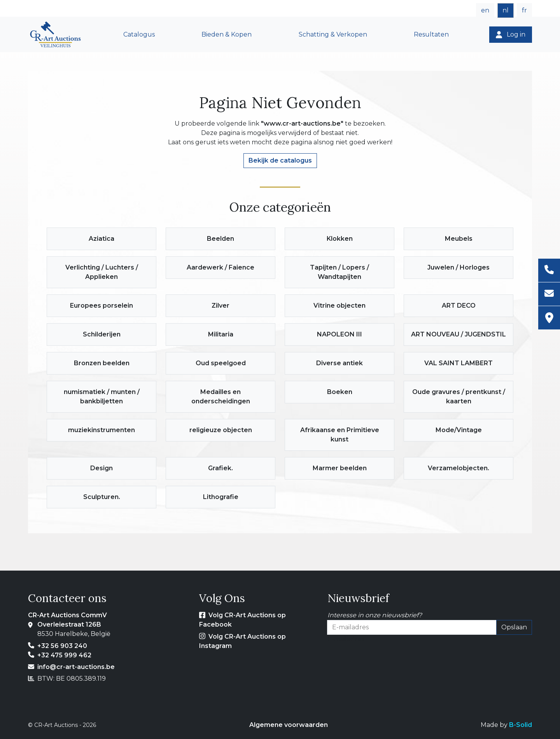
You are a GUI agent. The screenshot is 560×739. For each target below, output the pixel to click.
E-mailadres (346, 639)
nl (506, 10)
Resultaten (431, 34)
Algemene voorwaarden (289, 725)
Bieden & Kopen (227, 34)
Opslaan (514, 627)
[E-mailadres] (549, 294)
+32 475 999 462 (64, 655)
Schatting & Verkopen (333, 34)
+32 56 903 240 (62, 646)
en (485, 10)
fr (524, 10)
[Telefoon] (549, 271)
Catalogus (139, 34)
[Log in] (511, 35)
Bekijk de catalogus (280, 160)
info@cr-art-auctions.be (76, 667)
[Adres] (549, 318)
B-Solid (521, 725)
